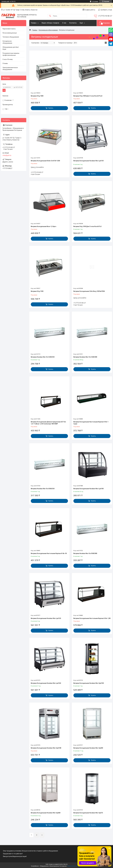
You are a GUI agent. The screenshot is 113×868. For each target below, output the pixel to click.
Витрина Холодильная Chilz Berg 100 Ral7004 (89, 291)
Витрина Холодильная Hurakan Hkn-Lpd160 (46, 683)
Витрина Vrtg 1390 (37, 291)
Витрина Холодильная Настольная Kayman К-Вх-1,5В (92, 618)
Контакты (73, 23)
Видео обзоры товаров (50, 23)
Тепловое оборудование (11, 37)
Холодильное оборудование (48, 30)
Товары (34, 23)
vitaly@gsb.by (7, 155)
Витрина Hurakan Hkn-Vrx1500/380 (85, 553)
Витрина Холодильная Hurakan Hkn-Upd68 (46, 813)
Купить (51, 108)
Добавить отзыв (106, 10)
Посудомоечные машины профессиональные (11, 54)
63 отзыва (95, 1)
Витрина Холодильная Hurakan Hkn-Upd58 (88, 748)
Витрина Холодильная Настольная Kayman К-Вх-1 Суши (91, 423)
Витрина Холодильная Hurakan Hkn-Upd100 (89, 683)
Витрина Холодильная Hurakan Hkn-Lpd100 (88, 489)
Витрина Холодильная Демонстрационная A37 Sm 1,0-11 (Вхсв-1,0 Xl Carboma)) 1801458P (48, 423)
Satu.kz (65, 864)
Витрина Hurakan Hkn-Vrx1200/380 (85, 357)
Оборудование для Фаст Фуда (11, 48)
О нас (64, 23)
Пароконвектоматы (9, 29)
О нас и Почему (8, 59)
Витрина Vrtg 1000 (37, 96)
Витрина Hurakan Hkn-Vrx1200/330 (43, 357)
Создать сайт (5, 1)
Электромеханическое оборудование (10, 69)
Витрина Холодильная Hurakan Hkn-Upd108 (46, 748)
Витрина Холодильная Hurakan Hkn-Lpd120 (46, 618)
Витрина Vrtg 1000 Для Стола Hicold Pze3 (88, 96)
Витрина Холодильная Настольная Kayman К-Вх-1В (49, 553)
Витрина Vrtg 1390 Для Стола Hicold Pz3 (87, 226)
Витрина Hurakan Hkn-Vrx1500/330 (43, 489)
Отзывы (5, 63)
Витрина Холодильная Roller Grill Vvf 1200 (45, 161)
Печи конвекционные (10, 33)
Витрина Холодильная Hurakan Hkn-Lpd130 (88, 161)
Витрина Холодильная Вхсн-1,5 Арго (44, 226)
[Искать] (50, 16)
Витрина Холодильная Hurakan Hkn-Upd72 (88, 813)
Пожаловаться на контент (75, 866)
